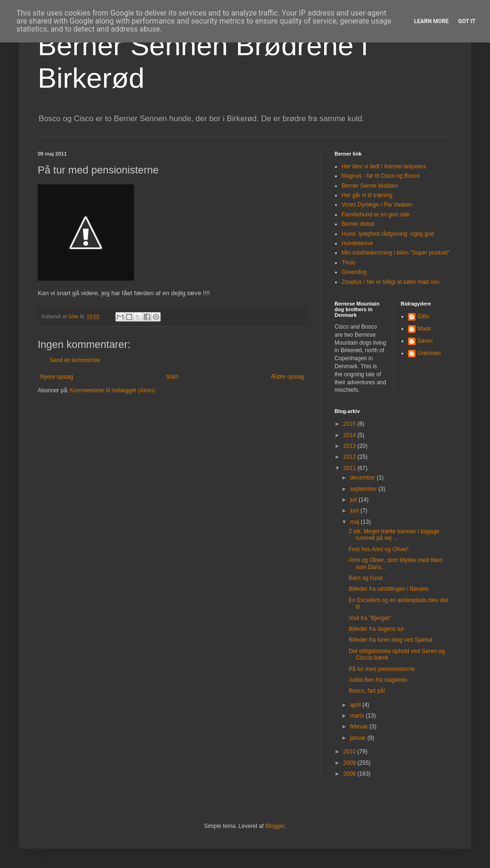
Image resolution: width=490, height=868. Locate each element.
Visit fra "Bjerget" (370, 618)
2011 (351, 468)
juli (354, 500)
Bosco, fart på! (367, 691)
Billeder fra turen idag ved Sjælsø (390, 640)
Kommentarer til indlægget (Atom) (113, 390)
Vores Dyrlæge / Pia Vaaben (377, 205)
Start (172, 377)
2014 (351, 435)
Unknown (429, 353)
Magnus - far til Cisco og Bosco (381, 176)
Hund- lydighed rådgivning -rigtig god (388, 234)
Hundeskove (357, 243)
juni (355, 511)
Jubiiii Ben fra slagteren (378, 680)
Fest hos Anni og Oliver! (379, 549)
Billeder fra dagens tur (376, 629)
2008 (351, 774)
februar (360, 727)
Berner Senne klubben (370, 186)
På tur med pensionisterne (382, 669)
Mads (424, 329)
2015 (351, 424)
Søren (425, 341)
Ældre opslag (287, 377)
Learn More (432, 21)
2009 (351, 763)
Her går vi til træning (367, 195)
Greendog (354, 272)
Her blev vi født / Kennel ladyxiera (384, 166)
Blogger (275, 826)
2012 (351, 457)
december (363, 478)
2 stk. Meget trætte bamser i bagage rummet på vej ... (394, 535)
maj (355, 522)
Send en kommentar (75, 360)
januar (359, 738)
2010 (351, 752)
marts (358, 716)
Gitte (423, 316)
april (356, 705)
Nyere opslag (57, 377)
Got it (467, 21)
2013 (351, 446)
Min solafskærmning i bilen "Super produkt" (396, 253)
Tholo (349, 263)
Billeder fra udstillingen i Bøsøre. (389, 589)
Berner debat (358, 224)
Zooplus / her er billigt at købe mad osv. (391, 282)
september (364, 489)
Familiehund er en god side (376, 215)
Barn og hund (366, 578)
